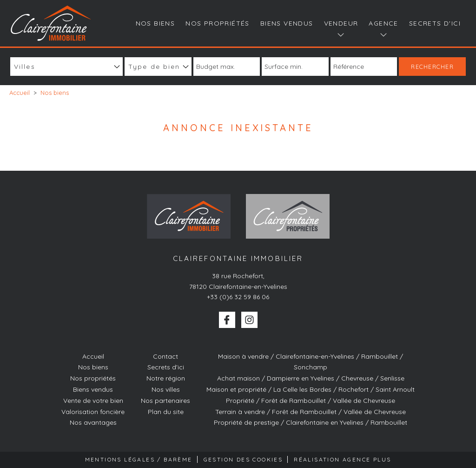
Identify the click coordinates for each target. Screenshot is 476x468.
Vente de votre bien (93, 401)
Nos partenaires (165, 401)
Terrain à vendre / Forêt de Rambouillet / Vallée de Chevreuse (311, 412)
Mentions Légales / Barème (139, 459)
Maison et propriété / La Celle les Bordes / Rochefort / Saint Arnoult (311, 389)
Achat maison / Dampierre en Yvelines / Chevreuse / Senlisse (311, 378)
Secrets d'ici (435, 23)
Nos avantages (93, 422)
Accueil (93, 356)
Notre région (166, 378)
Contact (165, 356)
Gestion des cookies (243, 459)
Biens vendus (287, 23)
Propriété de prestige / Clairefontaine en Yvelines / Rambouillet (311, 422)
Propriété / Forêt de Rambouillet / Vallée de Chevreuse (311, 401)
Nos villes (166, 389)
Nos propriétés (218, 23)
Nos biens (155, 23)
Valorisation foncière (93, 412)
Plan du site (166, 412)
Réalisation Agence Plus (342, 459)
